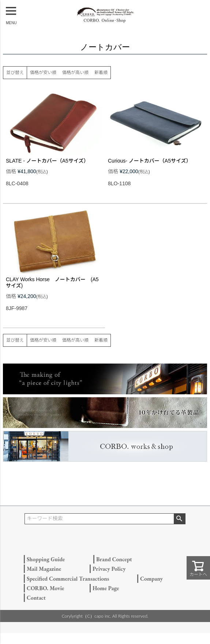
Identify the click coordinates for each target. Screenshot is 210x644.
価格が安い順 (43, 72)
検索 (179, 519)
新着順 (101, 72)
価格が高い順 (75, 72)
